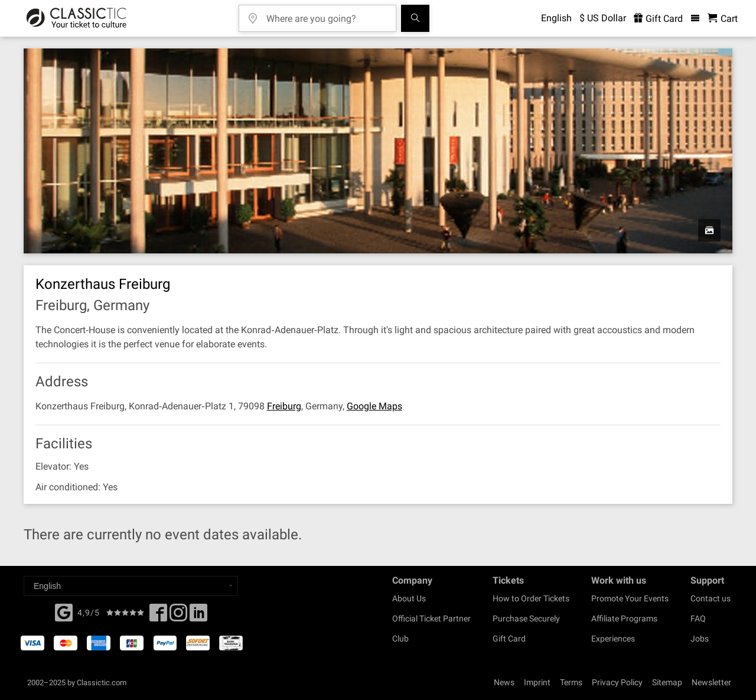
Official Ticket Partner (431, 618)
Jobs (700, 639)
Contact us (711, 598)
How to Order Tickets (531, 598)
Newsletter (711, 682)
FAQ (698, 618)
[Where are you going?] (326, 14)
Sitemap (667, 682)
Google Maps (374, 406)
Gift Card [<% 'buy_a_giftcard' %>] (658, 19)
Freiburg (284, 406)
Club (400, 639)
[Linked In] (198, 616)
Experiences (613, 639)
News (504, 682)
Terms (571, 682)
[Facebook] (64, 611)
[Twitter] (178, 616)
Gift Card (509, 639)
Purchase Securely (526, 618)
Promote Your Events (630, 598)
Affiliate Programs (624, 618)
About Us (409, 598)
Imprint (537, 682)
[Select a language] (131, 586)
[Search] (415, 18)
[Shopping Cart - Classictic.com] (723, 19)
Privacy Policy (617, 682)
